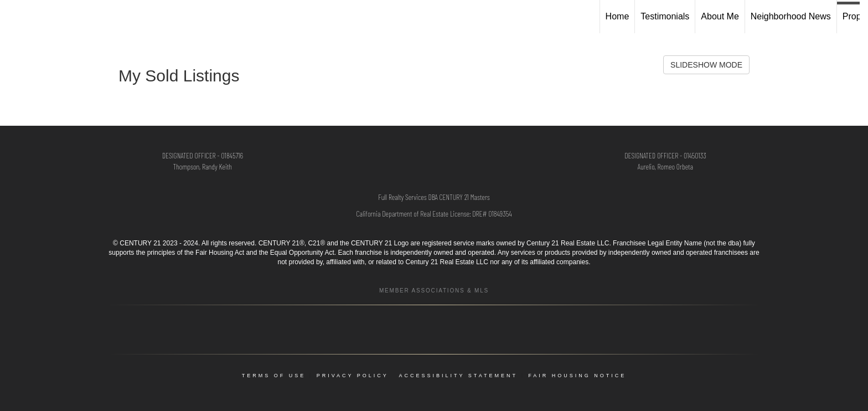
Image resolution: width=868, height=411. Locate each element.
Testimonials (665, 16)
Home (618, 16)
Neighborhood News (791, 16)
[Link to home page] (14, 17)
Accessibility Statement (458, 376)
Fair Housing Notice (577, 376)
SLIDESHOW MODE (706, 65)
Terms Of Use (274, 376)
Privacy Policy (353, 376)
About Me (720, 16)
